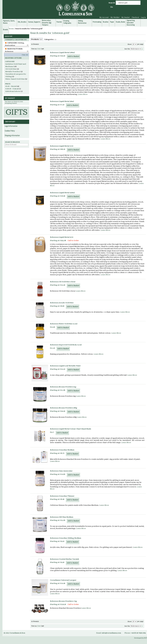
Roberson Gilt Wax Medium (62, 517)
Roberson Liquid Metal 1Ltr (62, 146)
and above (13, 91)
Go (112, 7)
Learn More (83, 94)
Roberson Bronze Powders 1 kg (63, 601)
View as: (34, 49)
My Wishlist (115, 17)
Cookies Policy (10, 131)
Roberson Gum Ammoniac (61, 471)
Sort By (127, 49)
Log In (143, 17)
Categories (50, 39)
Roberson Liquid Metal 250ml (62, 193)
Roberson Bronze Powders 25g (63, 387)
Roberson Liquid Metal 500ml (62, 53)
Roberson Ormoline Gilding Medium (66, 538)
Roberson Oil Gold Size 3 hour (63, 282)
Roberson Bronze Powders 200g (64, 408)
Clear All (25, 55)
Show (130, 44)
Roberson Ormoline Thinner (62, 496)
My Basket (126, 17)
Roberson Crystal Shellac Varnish (64, 559)
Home (11, 29)
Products (37, 39)
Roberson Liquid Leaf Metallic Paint (65, 366)
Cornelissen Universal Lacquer (63, 580)
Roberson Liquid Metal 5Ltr (62, 237)
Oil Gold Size (11, 69)
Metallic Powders (13, 72)
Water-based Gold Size (15, 79)
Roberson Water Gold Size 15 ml (64, 324)
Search (112, 3)
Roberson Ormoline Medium (62, 450)
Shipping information (12, 136)
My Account (104, 17)
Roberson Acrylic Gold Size (62, 303)
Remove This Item (28, 45)
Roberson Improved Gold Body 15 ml (66, 345)
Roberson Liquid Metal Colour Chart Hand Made (71, 429)
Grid (39, 49)
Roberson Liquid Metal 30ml (62, 101)
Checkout (135, 17)
